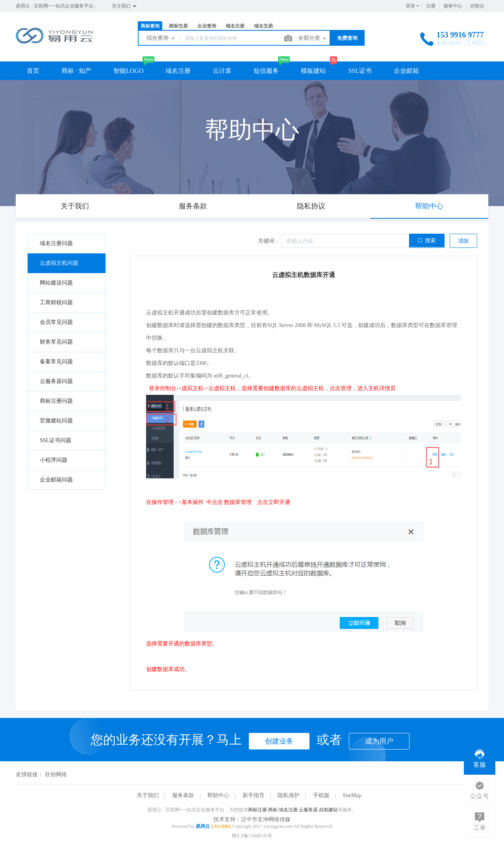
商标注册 (258, 810)
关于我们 (148, 795)
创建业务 (279, 741)
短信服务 (266, 71)
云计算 (222, 71)
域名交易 (263, 26)
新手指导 (254, 795)
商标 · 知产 (76, 71)
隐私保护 (289, 795)
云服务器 (308, 810)
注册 (431, 6)
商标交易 (178, 26)
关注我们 (125, 6)
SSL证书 (360, 71)
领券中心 (453, 6)
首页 (33, 71)
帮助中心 (218, 795)
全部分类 (313, 39)
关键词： (269, 241)
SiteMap (352, 795)
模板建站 (313, 71)
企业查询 (207, 26)
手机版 (321, 795)
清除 (463, 241)
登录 (410, 6)
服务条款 (183, 795)
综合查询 (161, 39)
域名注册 (235, 26)
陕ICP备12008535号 (252, 836)
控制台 (477, 6)
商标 (273, 810)
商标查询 (150, 26)
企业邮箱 (406, 71)
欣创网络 (56, 774)
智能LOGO (128, 71)
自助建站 (328, 810)
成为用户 (379, 741)
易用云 (203, 826)
